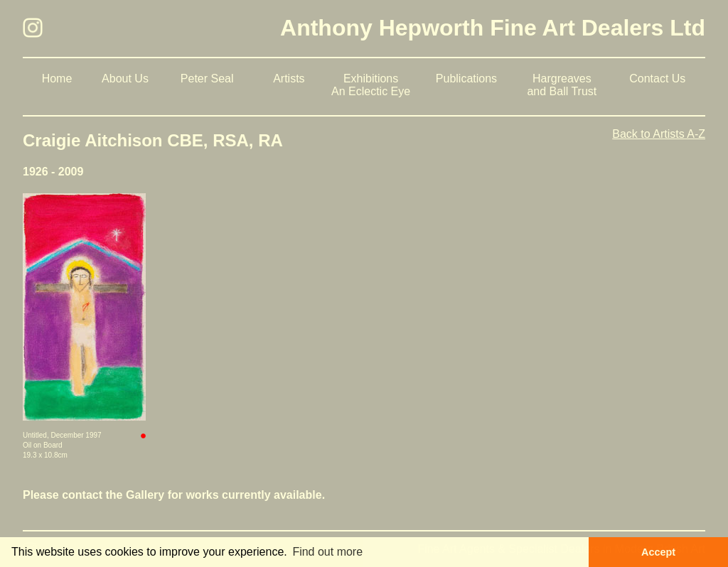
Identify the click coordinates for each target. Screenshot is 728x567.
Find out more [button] (327, 552)
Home (57, 79)
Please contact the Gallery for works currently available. (174, 495)
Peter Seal (207, 79)
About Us (125, 79)
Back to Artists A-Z (659, 134)
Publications (466, 79)
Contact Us (657, 79)
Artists (289, 79)
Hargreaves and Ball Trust (562, 85)
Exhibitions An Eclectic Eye (371, 85)
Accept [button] (658, 552)
